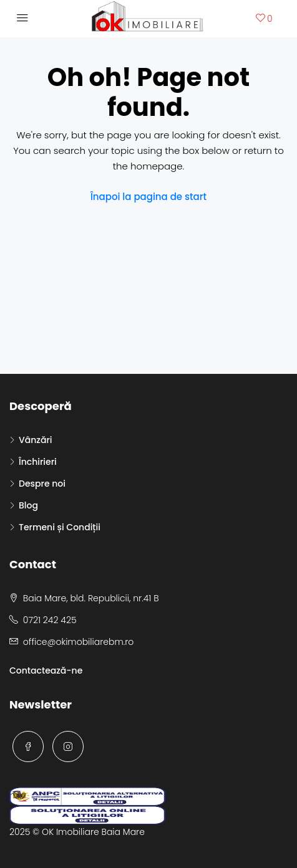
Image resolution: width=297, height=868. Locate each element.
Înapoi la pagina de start (148, 197)
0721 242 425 (50, 620)
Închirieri (38, 462)
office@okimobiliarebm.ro (78, 642)
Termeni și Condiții (60, 527)
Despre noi (42, 484)
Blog (28, 505)
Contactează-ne (46, 670)
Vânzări (35, 440)
